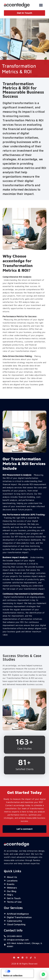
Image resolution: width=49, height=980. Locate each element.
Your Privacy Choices (20, 972)
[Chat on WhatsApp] (43, 974)
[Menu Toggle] (41, 5)
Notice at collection (13, 977)
